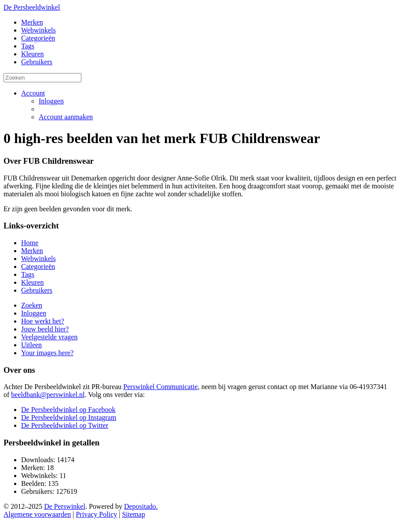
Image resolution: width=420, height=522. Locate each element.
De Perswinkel (65, 506)
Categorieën (38, 38)
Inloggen (51, 101)
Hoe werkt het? (43, 321)
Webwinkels (38, 30)
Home (30, 243)
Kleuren (33, 54)
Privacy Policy (96, 514)
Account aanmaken (66, 117)
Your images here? (47, 353)
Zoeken (32, 305)
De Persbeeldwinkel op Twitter (65, 425)
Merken (32, 22)
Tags (28, 46)
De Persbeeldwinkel (32, 7)
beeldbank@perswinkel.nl (48, 395)
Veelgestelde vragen (49, 337)
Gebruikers (37, 62)
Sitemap (133, 514)
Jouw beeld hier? (45, 329)
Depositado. (141, 506)
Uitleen (31, 345)
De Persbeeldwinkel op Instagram (69, 417)
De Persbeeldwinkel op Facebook (68, 410)
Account (33, 93)
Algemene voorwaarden (37, 514)
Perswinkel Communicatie (160, 387)
